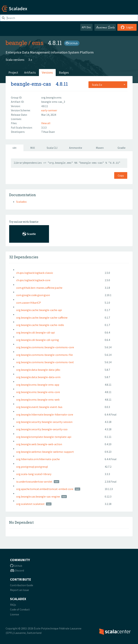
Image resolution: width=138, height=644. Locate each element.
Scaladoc (22, 202)
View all (46, 123)
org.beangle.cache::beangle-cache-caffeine (42, 318)
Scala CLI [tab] (52, 148)
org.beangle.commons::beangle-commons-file (45, 355)
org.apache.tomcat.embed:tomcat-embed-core (45, 489)
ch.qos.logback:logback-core (33, 280)
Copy (121, 175)
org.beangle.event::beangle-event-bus (39, 407)
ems (38, 43)
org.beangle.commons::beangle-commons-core (45, 347)
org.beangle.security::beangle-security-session (44, 422)
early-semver (49, 110)
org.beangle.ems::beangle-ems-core (38, 392)
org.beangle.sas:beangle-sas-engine (38, 496)
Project (13, 72)
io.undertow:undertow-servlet (34, 482)
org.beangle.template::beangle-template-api (44, 437)
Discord (17, 570)
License (15, 614)
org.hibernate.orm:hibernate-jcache (38, 459)
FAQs (13, 605)
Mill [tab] (33, 148)
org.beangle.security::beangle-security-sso (42, 429)
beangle (16, 43)
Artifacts (30, 72)
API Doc (86, 27)
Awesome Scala (105, 27)
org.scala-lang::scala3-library (34, 474)
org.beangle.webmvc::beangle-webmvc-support (45, 452)
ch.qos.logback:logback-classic (35, 273)
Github (16, 566)
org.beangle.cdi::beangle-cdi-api (36, 332)
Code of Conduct (20, 609)
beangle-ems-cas (31, 84)
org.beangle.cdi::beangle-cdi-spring (38, 340)
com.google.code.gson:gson (33, 295)
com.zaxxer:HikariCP (29, 303)
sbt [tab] (15, 148)
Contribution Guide (22, 585)
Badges (64, 72)
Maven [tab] (100, 148)
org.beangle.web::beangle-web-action (39, 444)
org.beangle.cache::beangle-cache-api (39, 310)
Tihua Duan (48, 132)
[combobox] (108, 85)
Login (127, 27)
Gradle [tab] (122, 148)
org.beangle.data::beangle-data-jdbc (38, 370)
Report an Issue (19, 590)
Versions (47, 72)
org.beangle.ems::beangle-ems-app (38, 385)
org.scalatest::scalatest (30, 504)
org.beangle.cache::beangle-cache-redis (40, 325)
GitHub (72, 43)
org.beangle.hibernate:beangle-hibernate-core (45, 414)
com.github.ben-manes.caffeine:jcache (39, 288)
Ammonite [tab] (76, 148)
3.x (30, 60)
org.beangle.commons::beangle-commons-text (45, 362)
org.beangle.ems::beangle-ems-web (38, 400)
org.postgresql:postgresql (32, 467)
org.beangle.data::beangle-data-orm (38, 377)
